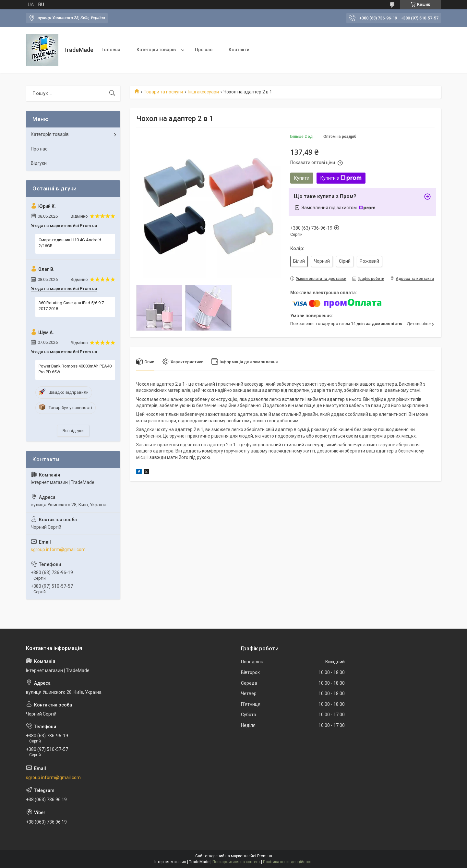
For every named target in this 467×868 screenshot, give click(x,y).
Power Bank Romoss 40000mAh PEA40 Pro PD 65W (75, 369)
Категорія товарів (156, 50)
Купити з (341, 178)
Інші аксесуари (203, 92)
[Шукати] (112, 93)
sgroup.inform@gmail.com (58, 549)
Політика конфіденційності (288, 862)
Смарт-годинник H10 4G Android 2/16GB (70, 243)
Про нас (204, 50)
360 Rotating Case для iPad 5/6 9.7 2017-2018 (71, 306)
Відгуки (39, 163)
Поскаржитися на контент (236, 862)
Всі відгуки (73, 431)
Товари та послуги (163, 92)
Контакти (239, 50)
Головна (111, 50)
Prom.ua (265, 856)
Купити (302, 178)
